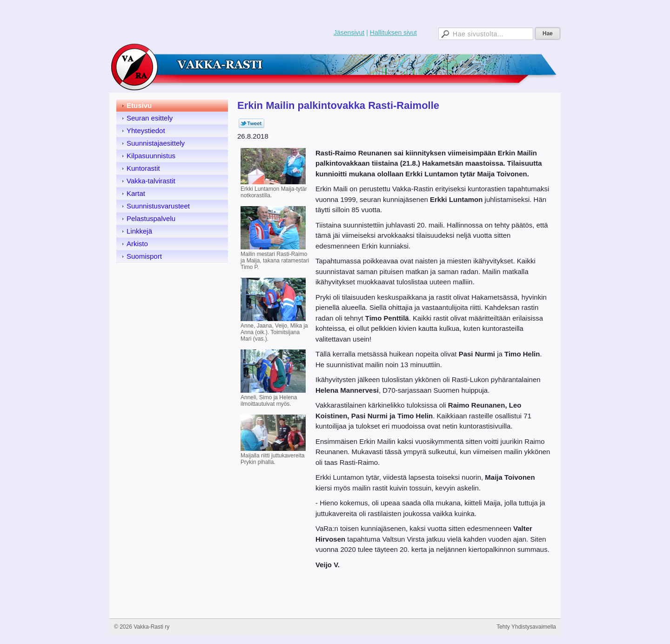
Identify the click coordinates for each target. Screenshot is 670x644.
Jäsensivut (349, 33)
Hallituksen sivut (393, 33)
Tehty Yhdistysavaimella (526, 627)
